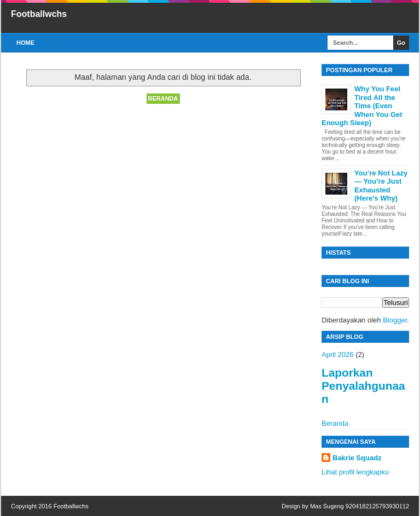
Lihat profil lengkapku (355, 472)
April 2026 (338, 354)
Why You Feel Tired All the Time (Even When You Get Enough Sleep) (362, 106)
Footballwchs (39, 14)
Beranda (163, 98)
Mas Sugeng (327, 506)
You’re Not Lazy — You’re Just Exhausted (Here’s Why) (381, 186)
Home (25, 43)
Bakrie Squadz (357, 458)
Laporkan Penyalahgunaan (363, 386)
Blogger (395, 320)
